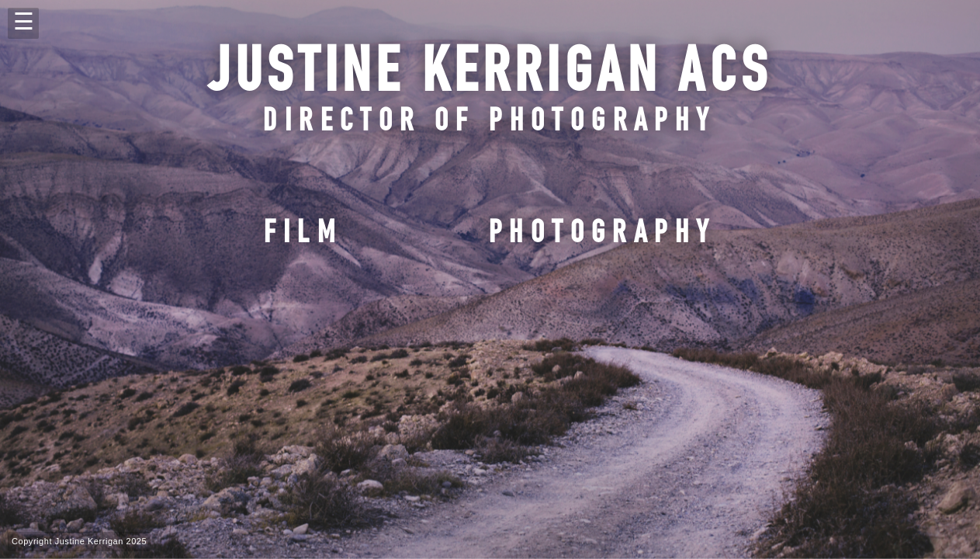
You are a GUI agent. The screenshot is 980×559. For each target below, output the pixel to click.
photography (603, 236)
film (303, 236)
